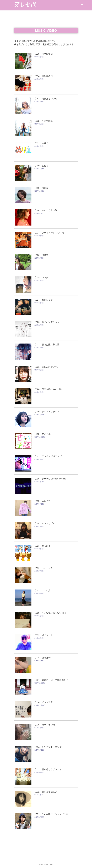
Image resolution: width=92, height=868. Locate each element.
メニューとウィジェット (82, 5)
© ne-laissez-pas (46, 865)
